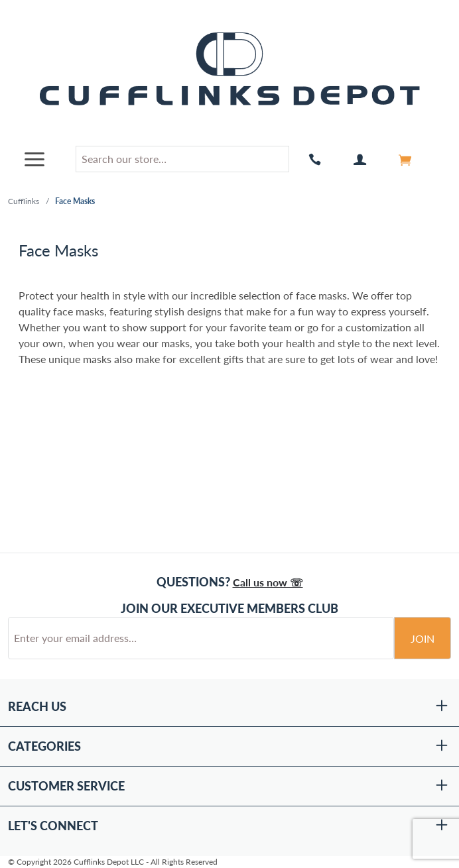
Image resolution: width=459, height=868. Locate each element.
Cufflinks (24, 201)
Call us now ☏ (268, 582)
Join (423, 638)
